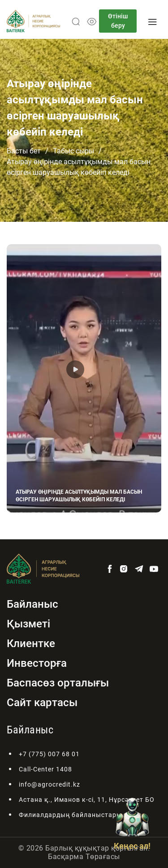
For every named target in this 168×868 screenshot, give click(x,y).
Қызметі (28, 624)
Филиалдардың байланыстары (70, 815)
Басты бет (24, 151)
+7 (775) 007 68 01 (49, 754)
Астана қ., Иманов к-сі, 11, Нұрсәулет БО (87, 800)
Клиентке (31, 644)
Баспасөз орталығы (58, 683)
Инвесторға (37, 663)
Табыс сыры (73, 151)
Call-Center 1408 (45, 769)
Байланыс (32, 604)
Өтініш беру (118, 21)
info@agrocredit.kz (50, 784)
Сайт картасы (42, 703)
